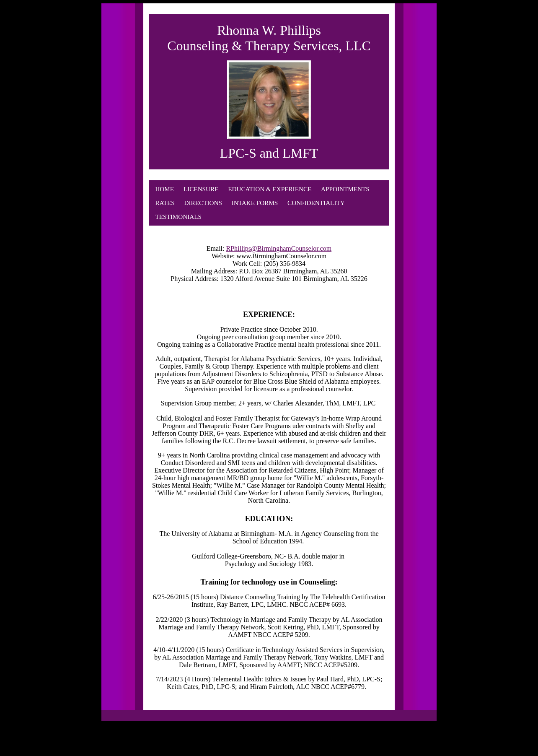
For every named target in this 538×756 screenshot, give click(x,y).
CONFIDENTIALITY (316, 203)
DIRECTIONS (203, 203)
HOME (164, 189)
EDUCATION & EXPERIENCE (270, 189)
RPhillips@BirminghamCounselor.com (279, 248)
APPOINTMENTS (345, 189)
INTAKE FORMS (255, 203)
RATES (165, 203)
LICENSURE (201, 189)
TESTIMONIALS (178, 217)
